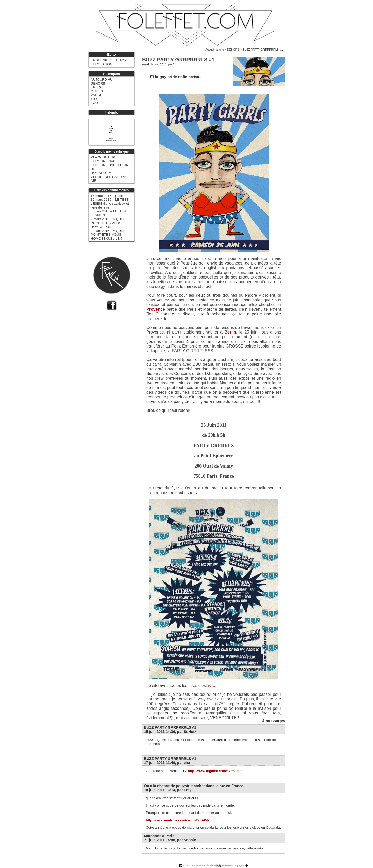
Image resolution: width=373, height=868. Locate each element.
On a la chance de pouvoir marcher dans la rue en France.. (195, 786)
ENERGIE (98, 87)
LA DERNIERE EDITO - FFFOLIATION (108, 62)
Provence (156, 309)
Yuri (176, 64)
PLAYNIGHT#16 (103, 157)
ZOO (94, 103)
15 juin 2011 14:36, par (170, 732)
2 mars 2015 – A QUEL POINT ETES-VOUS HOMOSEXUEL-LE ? (108, 223)
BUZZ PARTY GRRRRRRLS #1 (170, 727)
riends (111, 112)
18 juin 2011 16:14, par (168, 790)
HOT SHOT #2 (102, 173)
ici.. (211, 686)
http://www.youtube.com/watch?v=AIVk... (179, 820)
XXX (94, 99)
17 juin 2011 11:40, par (167, 763)
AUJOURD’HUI (102, 79)
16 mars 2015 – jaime (107, 196)
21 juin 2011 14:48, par (170, 840)
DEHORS (233, 50)
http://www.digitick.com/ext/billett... (216, 771)
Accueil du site (215, 50)
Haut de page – (238, 865)
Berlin (230, 332)
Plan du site (207, 865)
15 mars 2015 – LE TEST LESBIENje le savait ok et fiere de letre (110, 203)
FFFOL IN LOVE (103, 161)
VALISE (96, 95)
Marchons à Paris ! (160, 836)
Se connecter (192, 865)
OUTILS (97, 91)
